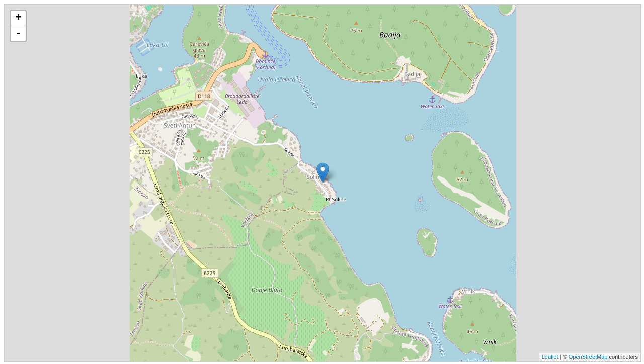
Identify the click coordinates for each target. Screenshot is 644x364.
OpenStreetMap (588, 357)
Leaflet (550, 357)
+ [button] (18, 18)
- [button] (18, 34)
